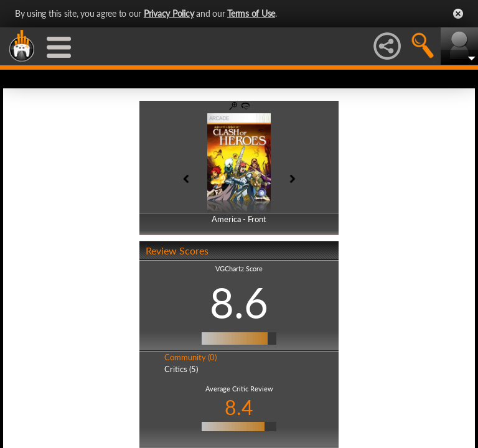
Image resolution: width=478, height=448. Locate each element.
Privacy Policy (169, 13)
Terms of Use (251, 13)
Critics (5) (181, 369)
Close (458, 14)
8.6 (239, 302)
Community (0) (190, 357)
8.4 (239, 407)
